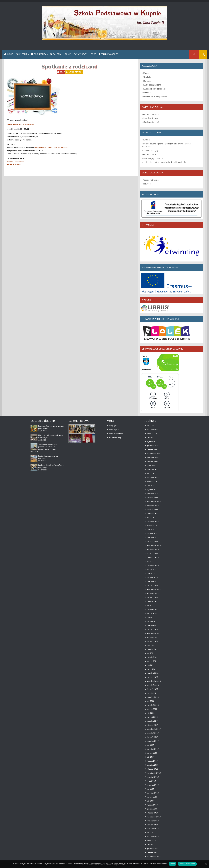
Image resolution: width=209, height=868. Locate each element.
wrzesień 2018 (153, 777)
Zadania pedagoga (151, 150)
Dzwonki (147, 93)
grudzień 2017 (153, 809)
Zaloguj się (113, 426)
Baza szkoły (80, 54)
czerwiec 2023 (153, 557)
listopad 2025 (152, 450)
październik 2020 (154, 681)
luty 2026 (151, 438)
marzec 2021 (152, 661)
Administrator (76, 72)
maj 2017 (150, 833)
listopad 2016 (152, 853)
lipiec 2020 (151, 693)
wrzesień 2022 (153, 593)
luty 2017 (151, 845)
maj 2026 (150, 426)
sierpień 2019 (152, 737)
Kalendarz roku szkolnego (154, 89)
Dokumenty (39, 54)
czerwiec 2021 (153, 649)
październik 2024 (154, 502)
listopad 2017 (152, 813)
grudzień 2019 (153, 721)
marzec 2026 (152, 434)
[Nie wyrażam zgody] (206, 864)
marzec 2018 (152, 797)
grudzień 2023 (153, 537)
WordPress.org (115, 438)
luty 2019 (151, 757)
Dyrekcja (147, 81)
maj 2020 (150, 701)
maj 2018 (150, 789)
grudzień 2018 (153, 765)
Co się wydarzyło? (151, 122)
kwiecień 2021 (153, 657)
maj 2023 (150, 561)
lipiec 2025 (151, 466)
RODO (93, 54)
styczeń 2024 (152, 533)
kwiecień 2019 (153, 749)
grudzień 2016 (153, 849)
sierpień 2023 (152, 553)
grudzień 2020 (153, 673)
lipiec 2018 (151, 781)
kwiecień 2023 (153, 565)
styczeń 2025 (152, 490)
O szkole (147, 77)
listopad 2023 (152, 541)
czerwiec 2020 (153, 697)
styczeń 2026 (152, 442)
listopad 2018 (152, 769)
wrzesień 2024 (153, 505)
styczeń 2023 (152, 577)
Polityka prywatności (187, 864)
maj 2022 (150, 605)
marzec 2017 (152, 841)
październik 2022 (154, 589)
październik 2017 (154, 817)
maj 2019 (150, 745)
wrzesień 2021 (153, 637)
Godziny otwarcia (151, 114)
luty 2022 (151, 617)
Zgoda (172, 864)
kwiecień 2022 (153, 609)
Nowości (147, 184)
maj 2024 (150, 517)
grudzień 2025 (153, 446)
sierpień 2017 (152, 825)
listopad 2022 (152, 585)
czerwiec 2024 (153, 513)
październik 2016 (154, 857)
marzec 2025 (152, 482)
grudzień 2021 (153, 625)
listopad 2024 (152, 498)
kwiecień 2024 (153, 521)
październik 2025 (154, 454)
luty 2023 (151, 573)
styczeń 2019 (152, 761)
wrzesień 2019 (153, 733)
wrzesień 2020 (153, 685)
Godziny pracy (150, 154)
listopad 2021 (152, 629)
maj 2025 (150, 474)
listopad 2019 (152, 725)
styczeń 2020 (152, 717)
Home (8, 54)
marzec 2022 (152, 613)
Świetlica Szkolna (151, 118)
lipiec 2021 (151, 645)
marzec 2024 (152, 525)
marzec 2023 (152, 569)
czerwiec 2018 (153, 785)
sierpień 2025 (152, 462)
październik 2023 (154, 545)
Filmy (68, 54)
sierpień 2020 (152, 689)
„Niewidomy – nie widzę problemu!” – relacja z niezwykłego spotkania (47, 447)
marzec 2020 (152, 709)
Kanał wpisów (114, 430)
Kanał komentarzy (116, 434)
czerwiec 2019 (153, 741)
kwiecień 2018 (153, 793)
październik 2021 (154, 633)
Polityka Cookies (109, 54)
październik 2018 (154, 773)
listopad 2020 (152, 677)
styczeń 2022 (152, 621)
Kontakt (147, 73)
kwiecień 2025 (153, 478)
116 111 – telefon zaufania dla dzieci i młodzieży (165, 162)
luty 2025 (151, 486)
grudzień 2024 (153, 494)
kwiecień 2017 (153, 837)
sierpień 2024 (152, 509)
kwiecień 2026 (153, 430)
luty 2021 (151, 665)
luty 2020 (151, 713)
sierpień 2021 (152, 641)
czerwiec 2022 (153, 601)
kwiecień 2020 (153, 705)
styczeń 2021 (152, 669)
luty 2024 (151, 529)
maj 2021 (150, 653)
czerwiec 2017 (153, 829)
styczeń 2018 (152, 805)
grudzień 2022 (153, 581)
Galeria (56, 54)
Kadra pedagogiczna (152, 85)
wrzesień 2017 (153, 821)
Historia (21, 54)
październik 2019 (154, 729)
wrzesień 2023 (153, 549)
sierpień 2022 (152, 597)
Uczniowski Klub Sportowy (155, 97)
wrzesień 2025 (153, 458)
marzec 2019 (152, 753)
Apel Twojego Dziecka (153, 158)
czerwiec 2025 (153, 470)
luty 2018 (151, 801)
